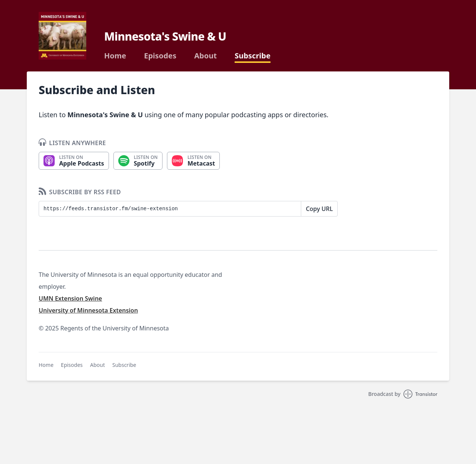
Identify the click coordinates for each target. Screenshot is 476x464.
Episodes (160, 56)
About (205, 56)
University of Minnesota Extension (88, 310)
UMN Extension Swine (70, 298)
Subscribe (253, 56)
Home (115, 56)
